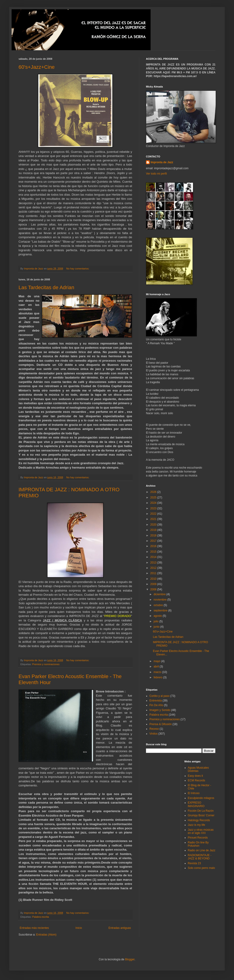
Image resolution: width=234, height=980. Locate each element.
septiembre (161, 611)
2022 (154, 514)
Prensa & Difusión (161, 724)
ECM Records (197, 780)
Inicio (79, 928)
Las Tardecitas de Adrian (46, 287)
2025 (154, 498)
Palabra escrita (41, 917)
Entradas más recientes (34, 928)
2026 (154, 492)
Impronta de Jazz (162, 162)
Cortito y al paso (160, 696)
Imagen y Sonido (160, 710)
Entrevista (156, 701)
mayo (157, 661)
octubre (159, 605)
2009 (154, 584)
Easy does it (195, 776)
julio (157, 621)
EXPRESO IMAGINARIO (196, 804)
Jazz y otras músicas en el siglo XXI (201, 831)
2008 (154, 589)
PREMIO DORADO (118, 616)
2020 (154, 525)
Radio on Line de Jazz (202, 850)
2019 (154, 530)
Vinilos (153, 734)
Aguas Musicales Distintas (198, 769)
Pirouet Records (198, 838)
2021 (154, 519)
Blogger (130, 959)
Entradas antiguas (120, 928)
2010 (154, 579)
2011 (154, 573)
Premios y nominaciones (46, 664)
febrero (158, 677)
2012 (154, 568)
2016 (154, 546)
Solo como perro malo (201, 868)
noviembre (160, 600)
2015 (154, 552)
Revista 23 (194, 863)
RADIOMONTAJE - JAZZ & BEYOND (200, 857)
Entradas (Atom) (46, 935)
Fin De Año (156, 705)
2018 (154, 535)
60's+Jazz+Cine (37, 67)
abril (157, 667)
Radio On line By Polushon (198, 844)
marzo (158, 672)
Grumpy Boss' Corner (201, 815)
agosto (158, 616)
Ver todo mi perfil (156, 174)
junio (157, 627)
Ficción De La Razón (201, 811)
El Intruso (194, 793)
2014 (154, 557)
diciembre (160, 594)
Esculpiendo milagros (201, 798)
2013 (154, 563)
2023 (154, 508)
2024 (154, 503)
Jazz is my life (197, 825)
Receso (154, 729)
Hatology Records (199, 820)
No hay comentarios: (78, 269)
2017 (154, 541)
